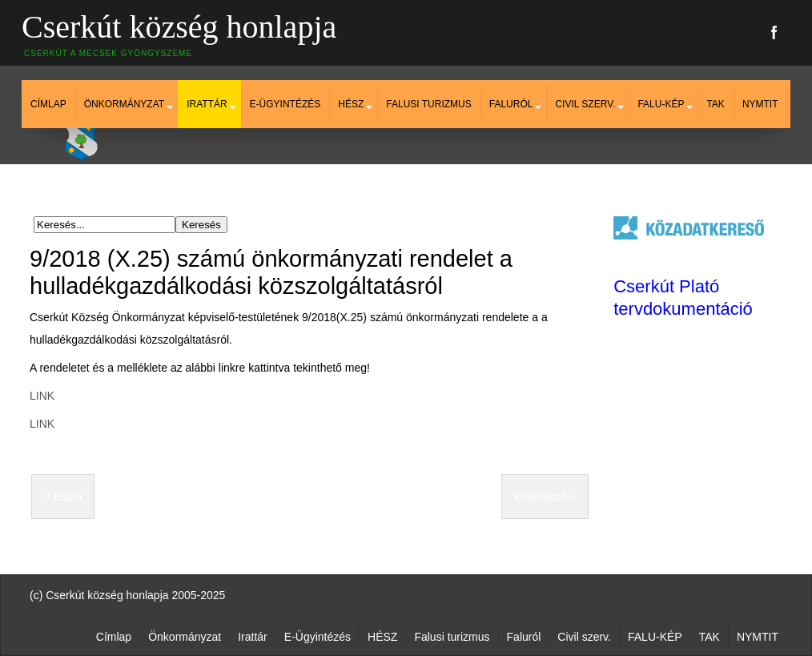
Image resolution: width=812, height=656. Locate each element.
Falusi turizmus (428, 104)
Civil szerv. (585, 104)
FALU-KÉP (661, 104)
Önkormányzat (124, 104)
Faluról (511, 104)
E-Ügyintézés (285, 104)
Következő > (545, 497)
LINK (42, 396)
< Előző (63, 497)
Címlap (48, 104)
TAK (715, 104)
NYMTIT (760, 104)
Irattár (207, 104)
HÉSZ (351, 104)
